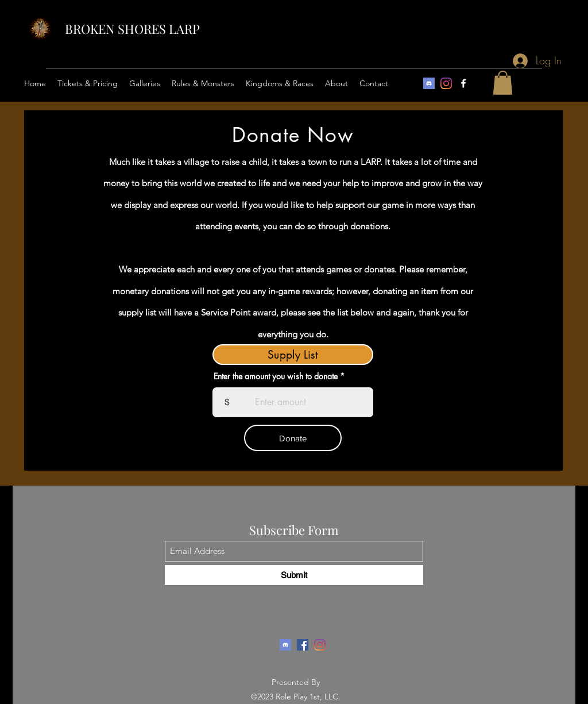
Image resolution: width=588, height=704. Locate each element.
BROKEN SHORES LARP (132, 29)
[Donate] (293, 438)
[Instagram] (446, 83)
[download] (429, 83)
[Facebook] (463, 83)
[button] (88, 83)
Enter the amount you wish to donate (276, 376)
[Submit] (294, 575)
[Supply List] (293, 355)
